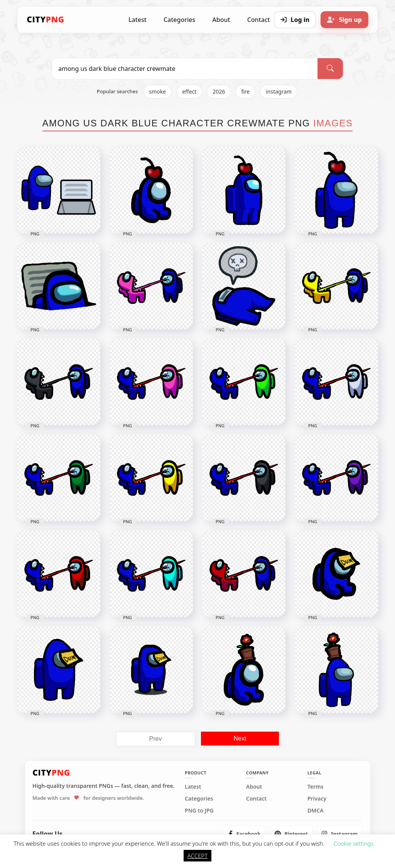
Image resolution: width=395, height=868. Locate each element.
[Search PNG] (185, 69)
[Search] (330, 69)
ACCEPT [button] (197, 856)
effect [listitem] (189, 92)
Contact (256, 799)
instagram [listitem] (279, 92)
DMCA (316, 811)
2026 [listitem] (219, 92)
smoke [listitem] (158, 92)
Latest (138, 20)
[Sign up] (344, 20)
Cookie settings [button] (354, 843)
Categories (179, 20)
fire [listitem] (245, 92)
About (221, 20)
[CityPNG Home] (46, 20)
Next (240, 738)
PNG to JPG (199, 811)
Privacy (317, 799)
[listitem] (245, 834)
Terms (316, 787)
